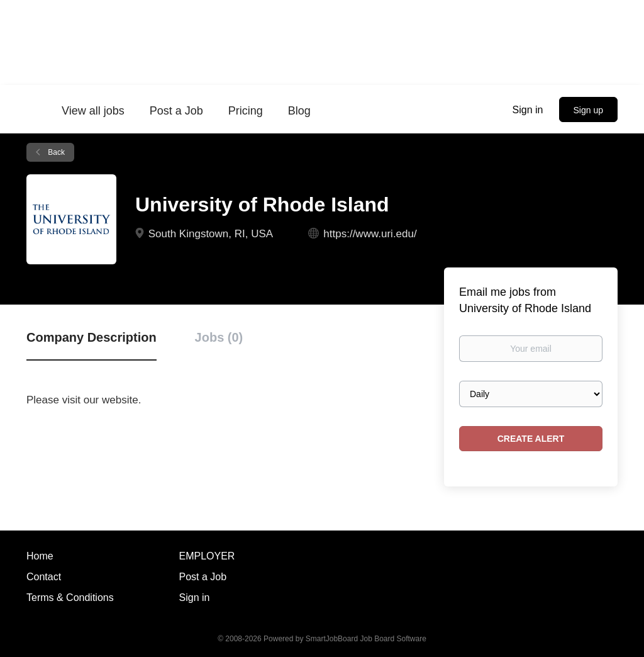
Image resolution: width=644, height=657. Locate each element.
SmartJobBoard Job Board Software (366, 639)
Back (55, 152)
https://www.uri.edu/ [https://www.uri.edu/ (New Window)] (370, 234)
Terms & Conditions (70, 598)
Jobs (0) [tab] (219, 337)
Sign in (528, 110)
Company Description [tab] (92, 337)
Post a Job (203, 577)
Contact (44, 577)
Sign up (588, 110)
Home (40, 556)
